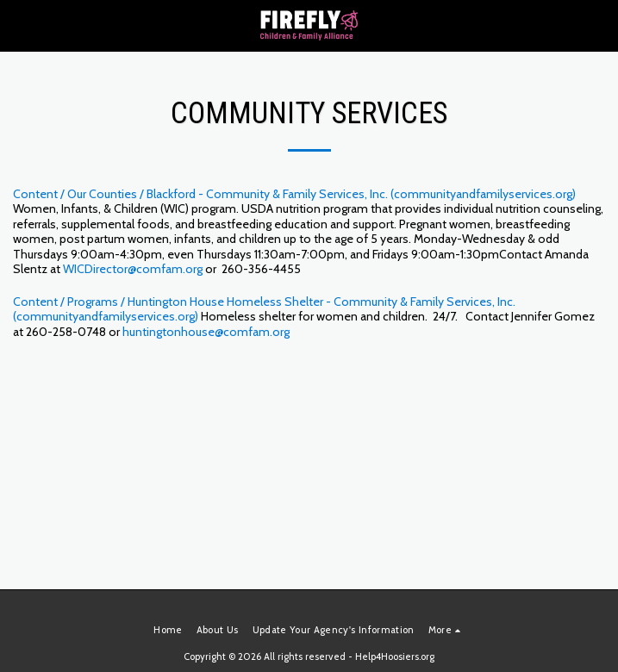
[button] (19, 25)
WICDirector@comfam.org (133, 269)
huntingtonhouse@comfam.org (206, 332)
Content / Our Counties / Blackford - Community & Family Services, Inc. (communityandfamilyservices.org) (294, 194)
